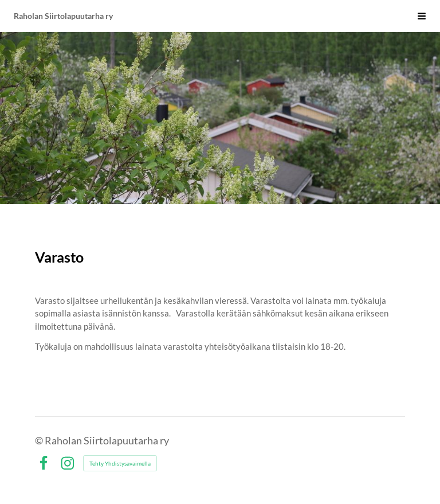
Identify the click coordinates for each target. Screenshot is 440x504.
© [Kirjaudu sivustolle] (40, 440)
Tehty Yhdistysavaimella (120, 463)
